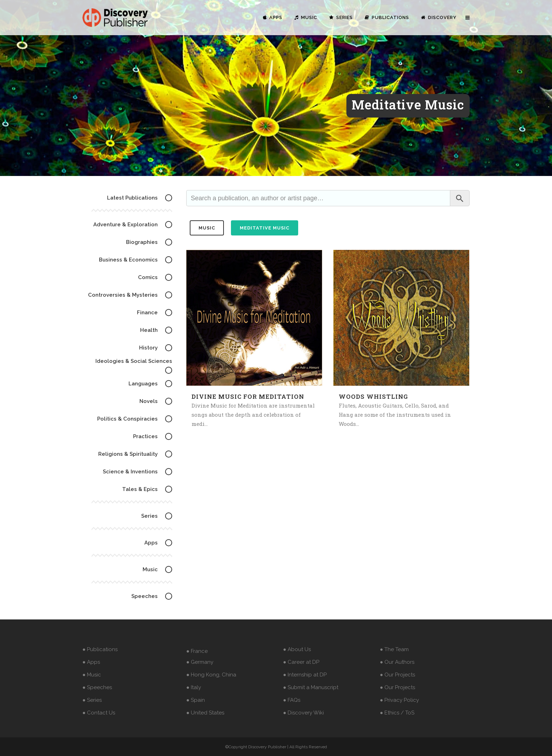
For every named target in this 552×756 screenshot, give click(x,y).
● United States (205, 713)
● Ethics (390, 713)
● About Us (297, 649)
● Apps (91, 662)
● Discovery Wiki (303, 713)
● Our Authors (397, 662)
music (207, 228)
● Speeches (97, 687)
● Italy (194, 687)
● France (197, 651)
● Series (92, 700)
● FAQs (292, 700)
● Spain (196, 700)
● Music (92, 675)
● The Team (394, 649)
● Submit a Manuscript (311, 687)
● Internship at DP (305, 675)
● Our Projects (397, 675)
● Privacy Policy (399, 700)
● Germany (200, 662)
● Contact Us (99, 713)
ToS (410, 713)
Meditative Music (265, 228)
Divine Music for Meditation (248, 396)
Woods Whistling (373, 396)
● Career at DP (301, 662)
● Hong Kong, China (211, 675)
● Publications (100, 649)
